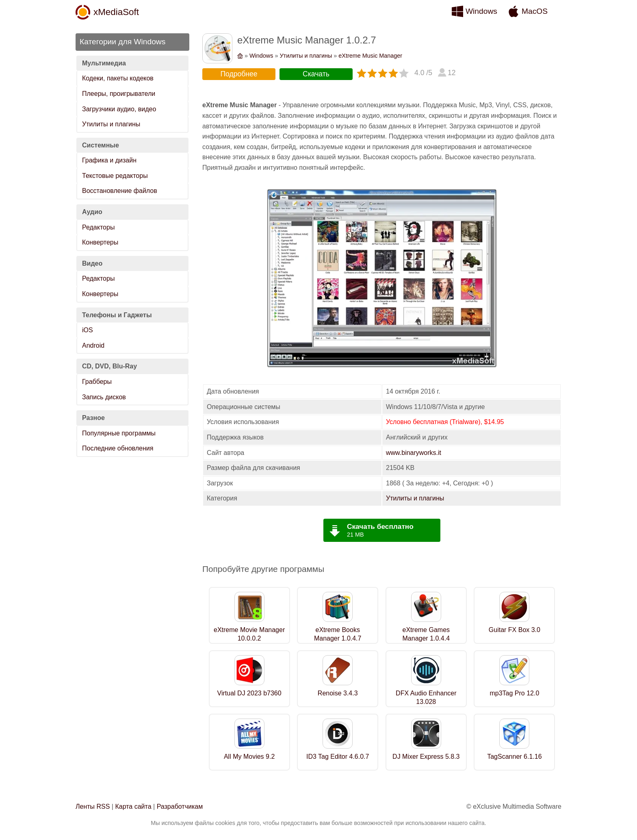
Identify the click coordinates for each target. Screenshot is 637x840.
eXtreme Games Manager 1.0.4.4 (426, 634)
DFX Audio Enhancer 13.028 (426, 697)
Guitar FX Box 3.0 (515, 630)
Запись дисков (104, 397)
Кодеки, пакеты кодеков (118, 78)
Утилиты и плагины (111, 124)
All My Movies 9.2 (249, 757)
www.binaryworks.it (414, 453)
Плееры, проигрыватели (119, 94)
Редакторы (98, 227)
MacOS (535, 11)
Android (93, 345)
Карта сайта (133, 806)
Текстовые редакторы (115, 176)
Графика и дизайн (109, 160)
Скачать (316, 74)
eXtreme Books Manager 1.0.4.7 (338, 634)
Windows (481, 11)
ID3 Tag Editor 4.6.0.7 (338, 757)
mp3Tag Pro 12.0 (514, 693)
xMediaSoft (116, 12)
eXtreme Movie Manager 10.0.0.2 (249, 634)
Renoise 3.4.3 (338, 693)
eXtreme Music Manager (370, 56)
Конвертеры (100, 242)
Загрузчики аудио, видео (119, 109)
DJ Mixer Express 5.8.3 (426, 757)
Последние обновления (118, 448)
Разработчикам (180, 806)
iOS (88, 330)
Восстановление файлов (120, 191)
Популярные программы (119, 433)
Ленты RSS (93, 806)
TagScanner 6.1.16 (514, 757)
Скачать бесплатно (380, 526)
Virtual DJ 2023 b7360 (249, 693)
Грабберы (97, 382)
